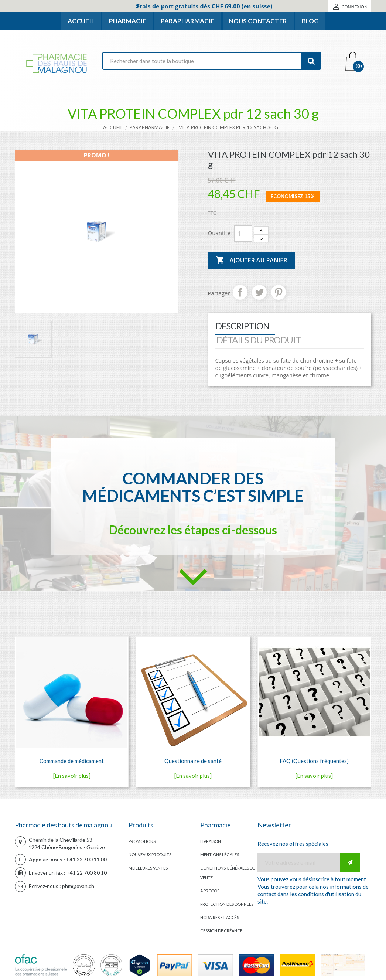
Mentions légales (220, 855)
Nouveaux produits (150, 855)
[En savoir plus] (72, 776)
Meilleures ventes (148, 868)
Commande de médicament (72, 761)
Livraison (211, 841)
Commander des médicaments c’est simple (193, 487)
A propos (210, 891)
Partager (240, 292)
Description (242, 326)
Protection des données (227, 904)
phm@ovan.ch (78, 886)
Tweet (259, 292)
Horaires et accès (220, 917)
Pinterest (279, 292)
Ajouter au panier (252, 261)
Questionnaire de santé (193, 761)
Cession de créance (221, 931)
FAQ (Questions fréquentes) (314, 761)
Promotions (142, 841)
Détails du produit (259, 340)
